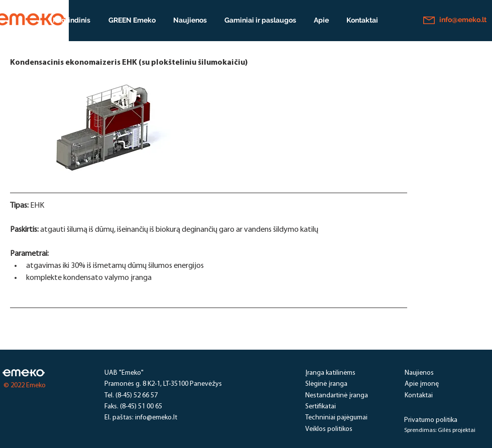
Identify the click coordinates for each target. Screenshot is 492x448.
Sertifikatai (321, 407)
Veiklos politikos (329, 429)
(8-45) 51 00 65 (141, 407)
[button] (260, 20)
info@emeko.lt (156, 418)
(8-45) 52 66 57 (137, 396)
